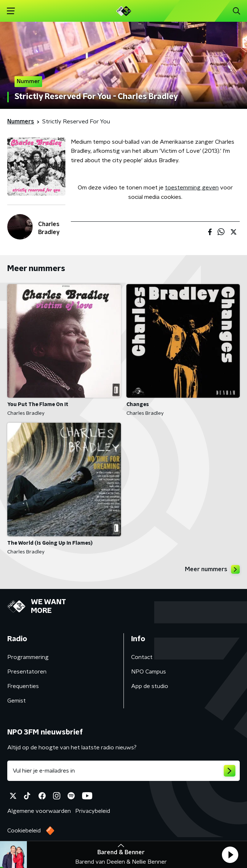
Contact (142, 657)
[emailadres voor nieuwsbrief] (123, 771)
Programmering (28, 657)
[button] (230, 855)
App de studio (150, 686)
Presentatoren (27, 672)
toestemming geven (192, 188)
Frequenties (23, 686)
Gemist (17, 701)
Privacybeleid (93, 811)
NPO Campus (149, 672)
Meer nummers (212, 569)
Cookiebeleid (24, 831)
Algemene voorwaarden (39, 811)
